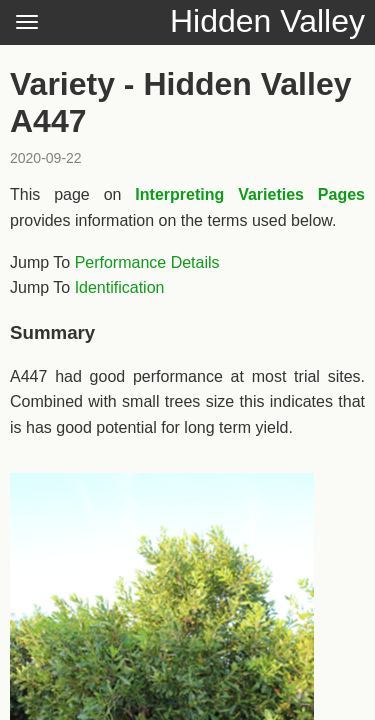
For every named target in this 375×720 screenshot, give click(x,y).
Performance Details (147, 262)
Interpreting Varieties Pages (250, 194)
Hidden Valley (267, 21)
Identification (120, 287)
